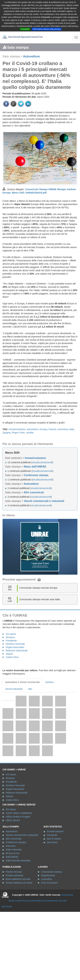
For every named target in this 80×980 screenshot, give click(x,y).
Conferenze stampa (36, 475)
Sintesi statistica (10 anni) (19, 883)
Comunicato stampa (51, 872)
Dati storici (52, 842)
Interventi (10, 846)
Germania (63, 429)
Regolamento (48, 875)
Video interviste (14, 850)
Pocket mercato (14, 872)
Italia (72, 429)
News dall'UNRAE (35, 467)
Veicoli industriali (14, 689)
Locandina (46, 879)
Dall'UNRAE (12, 857)
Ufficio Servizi (13, 820)
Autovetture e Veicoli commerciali (22, 682)
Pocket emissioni (14, 875)
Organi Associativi (15, 647)
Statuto (9, 654)
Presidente (11, 641)
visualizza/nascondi (42, 462)
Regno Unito (18, 433)
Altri (30, 689)
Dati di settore (54, 839)
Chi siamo (11, 634)
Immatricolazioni (35, 458)
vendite (30, 433)
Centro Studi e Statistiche (19, 813)
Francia (52, 429)
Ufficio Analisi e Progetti (18, 817)
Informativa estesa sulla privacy (47, 29)
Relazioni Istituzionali (17, 651)
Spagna (6, 433)
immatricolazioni (17, 429)
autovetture (32, 429)
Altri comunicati (34, 492)
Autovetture (31, 56)
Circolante (52, 835)
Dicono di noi (12, 853)
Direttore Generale (15, 644)
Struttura (10, 637)
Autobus (49, 682)
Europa (43, 429)
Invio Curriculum (49, 883)
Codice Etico (12, 657)
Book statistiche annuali (18, 879)
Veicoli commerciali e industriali (44, 501)
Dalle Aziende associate (18, 861)
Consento (25, 29)
